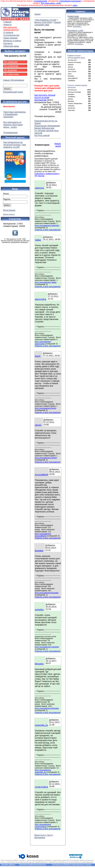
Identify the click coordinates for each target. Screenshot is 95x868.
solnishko (39, 610)
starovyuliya (40, 299)
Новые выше (58, 145)
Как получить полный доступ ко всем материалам (45, 98)
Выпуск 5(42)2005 (43, 22)
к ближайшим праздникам (70, 1)
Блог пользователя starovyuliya (43, 343)
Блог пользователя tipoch (46, 408)
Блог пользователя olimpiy (46, 458)
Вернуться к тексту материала (44, 836)
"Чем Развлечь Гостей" (46, 20)
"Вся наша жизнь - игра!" (51, 3)
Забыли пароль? (9, 214)
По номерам (11, 62)
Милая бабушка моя (44, 128)
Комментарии (73, 16)
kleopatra (39, 664)
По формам (10, 70)
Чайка (38, 240)
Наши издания (10, 38)
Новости (7, 25)
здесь (75, 5)
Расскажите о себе (75, 30)
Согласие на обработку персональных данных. (72, 865)
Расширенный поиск (13, 92)
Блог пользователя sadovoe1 (47, 225)
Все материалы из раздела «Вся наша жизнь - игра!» (13, 125)
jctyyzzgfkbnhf (42, 475)
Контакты (8, 43)
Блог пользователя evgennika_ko (43, 771)
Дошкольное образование (47, 126)
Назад (37, 14)
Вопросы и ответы (12, 41)
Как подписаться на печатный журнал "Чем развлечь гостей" (15, 162)
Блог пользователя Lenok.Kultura (43, 826)
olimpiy (38, 425)
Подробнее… (77, 26)
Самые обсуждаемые (14, 80)
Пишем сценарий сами (47, 24)
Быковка (39, 551)
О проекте (8, 32)
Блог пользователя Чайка (46, 282)
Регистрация (9, 210)
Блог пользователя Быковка (47, 593)
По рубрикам (11, 66)
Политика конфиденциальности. (33, 865)
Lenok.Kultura (41, 787)
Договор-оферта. (8, 865)
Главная (7, 22)
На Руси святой (42, 135)
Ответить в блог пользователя (48, 230)
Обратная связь (11, 46)
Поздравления (10, 133)
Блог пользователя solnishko (47, 647)
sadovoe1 (39, 188)
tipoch (38, 356)
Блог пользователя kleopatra (47, 708)
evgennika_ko (41, 725)
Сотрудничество (11, 35)
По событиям (11, 74)
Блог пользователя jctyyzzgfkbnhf (43, 535)
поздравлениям (40, 1)
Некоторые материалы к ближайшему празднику (15, 114)
